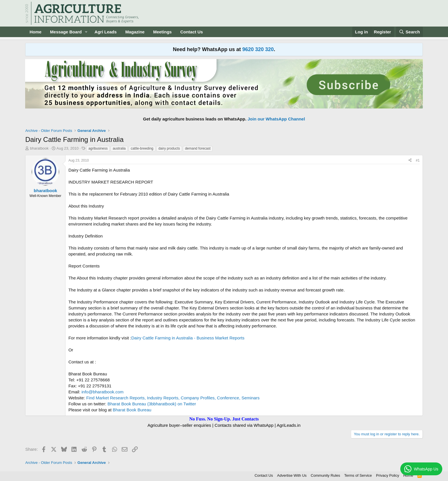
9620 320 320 (258, 49)
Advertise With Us (292, 475)
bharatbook (39, 148)
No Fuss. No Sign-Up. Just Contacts (224, 419)
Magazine (135, 32)
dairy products (169, 148)
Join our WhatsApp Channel (276, 119)
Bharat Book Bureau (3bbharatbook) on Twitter (152, 404)
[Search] (409, 32)
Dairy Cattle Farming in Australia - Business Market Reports (188, 338)
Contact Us (192, 32)
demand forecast (198, 148)
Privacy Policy (388, 475)
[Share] (410, 161)
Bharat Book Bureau (132, 410)
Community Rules (326, 475)
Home (35, 32)
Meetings (162, 32)
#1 (418, 160)
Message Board (66, 32)
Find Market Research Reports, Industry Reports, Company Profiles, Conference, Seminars (173, 398)
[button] (86, 32)
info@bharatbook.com (102, 392)
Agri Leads (106, 32)
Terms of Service (358, 475)
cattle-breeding (142, 148)
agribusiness (98, 148)
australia (119, 148)
